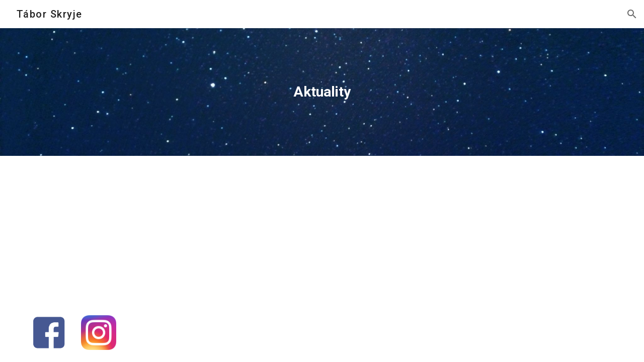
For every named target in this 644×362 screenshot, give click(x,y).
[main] (322, 92)
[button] (632, 14)
